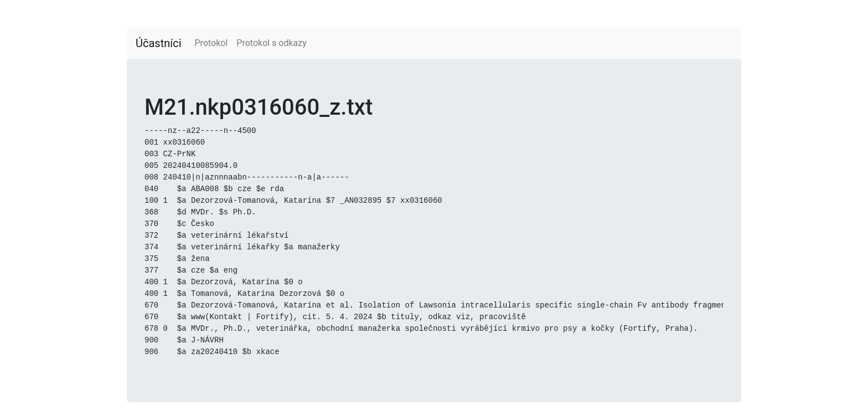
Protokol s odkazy (271, 43)
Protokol (211, 43)
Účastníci (159, 43)
